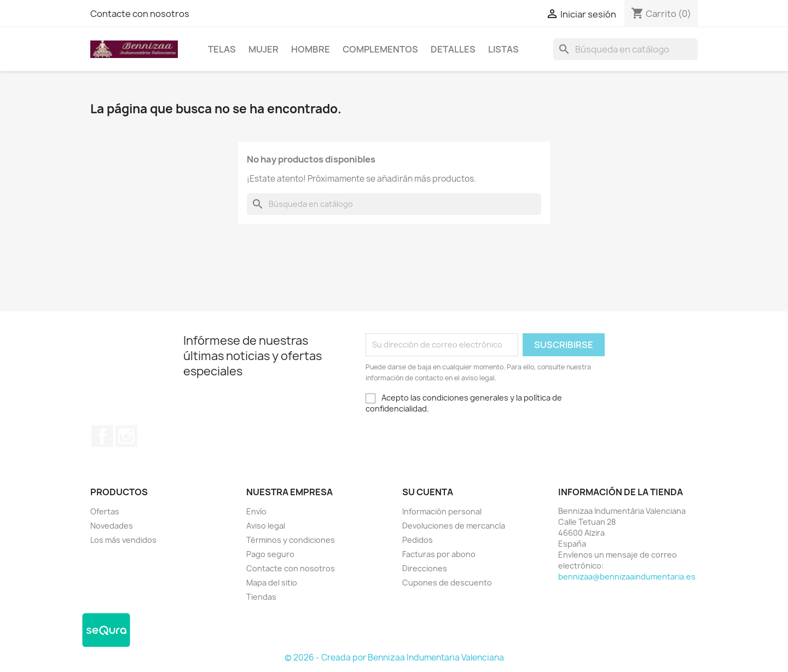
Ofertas (105, 511)
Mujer (263, 49)
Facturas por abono (439, 554)
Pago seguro (270, 554)
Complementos (380, 49)
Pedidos (418, 540)
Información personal (442, 511)
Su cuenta (428, 492)
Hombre (311, 49)
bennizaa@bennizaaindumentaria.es (627, 577)
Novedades (112, 526)
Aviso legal (266, 526)
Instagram (126, 436)
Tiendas (261, 597)
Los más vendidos (123, 540)
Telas (222, 49)
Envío (256, 511)
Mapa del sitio (272, 583)
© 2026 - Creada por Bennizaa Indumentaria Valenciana (394, 657)
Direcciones (425, 568)
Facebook (102, 436)
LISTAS (503, 49)
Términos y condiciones (291, 540)
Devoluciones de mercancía (454, 526)
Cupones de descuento (447, 583)
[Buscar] (625, 49)
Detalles (453, 49)
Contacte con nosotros (140, 14)
